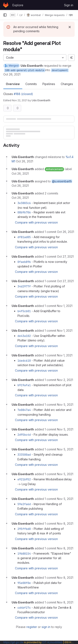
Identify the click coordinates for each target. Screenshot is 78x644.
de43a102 (24, 336)
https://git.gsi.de (13, 642)
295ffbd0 (24, 529)
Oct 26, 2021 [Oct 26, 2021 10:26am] (12, 74)
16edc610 (24, 361)
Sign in (69, 5)
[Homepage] (6, 5)
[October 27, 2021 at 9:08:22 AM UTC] (65, 256)
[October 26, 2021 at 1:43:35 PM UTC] (20, 198)
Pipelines (49, 84)
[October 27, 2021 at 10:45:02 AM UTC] (65, 281)
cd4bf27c (24, 608)
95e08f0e (24, 583)
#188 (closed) (23, 94)
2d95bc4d (24, 435)
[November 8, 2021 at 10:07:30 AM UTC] (65, 578)
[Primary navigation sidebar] (5, 15)
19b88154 (24, 554)
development (60, 70)
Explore (18, 5)
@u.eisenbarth (62, 181)
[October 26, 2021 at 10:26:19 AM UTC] (25, 161)
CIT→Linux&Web (52, 642)
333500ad (24, 455)
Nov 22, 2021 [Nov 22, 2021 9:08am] (20, 100)
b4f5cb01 (24, 311)
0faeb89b (24, 262)
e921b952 (24, 479)
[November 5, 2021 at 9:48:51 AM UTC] (65, 429)
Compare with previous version (36, 222)
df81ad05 (24, 237)
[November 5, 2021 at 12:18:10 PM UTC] (65, 499)
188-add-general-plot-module (25, 70)
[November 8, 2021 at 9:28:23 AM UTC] (65, 523)
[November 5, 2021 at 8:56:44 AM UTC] (65, 405)
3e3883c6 (24, 203)
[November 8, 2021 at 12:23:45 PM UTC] (65, 602)
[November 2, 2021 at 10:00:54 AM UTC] (65, 380)
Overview (13, 84)
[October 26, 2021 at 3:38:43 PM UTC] (66, 232)
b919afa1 (24, 385)
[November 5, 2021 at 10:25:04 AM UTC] (65, 449)
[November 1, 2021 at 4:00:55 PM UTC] (65, 355)
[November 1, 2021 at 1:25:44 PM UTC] (65, 306)
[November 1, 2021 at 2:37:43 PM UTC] (65, 331)
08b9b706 (24, 212)
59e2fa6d (24, 504)
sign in (46, 627)
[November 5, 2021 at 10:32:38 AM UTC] (65, 474)
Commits (31, 84)
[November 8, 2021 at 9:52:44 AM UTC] (65, 548)
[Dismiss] (70, 27)
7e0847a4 (24, 410)
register (32, 627)
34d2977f (24, 286)
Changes (67, 84)
